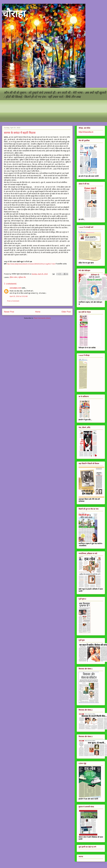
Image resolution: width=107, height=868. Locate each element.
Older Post (66, 312)
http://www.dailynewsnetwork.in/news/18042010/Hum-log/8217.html (31, 264)
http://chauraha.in (86, 132)
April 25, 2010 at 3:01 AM (19, 296)
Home (38, 312)
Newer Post (9, 312)
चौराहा (14, 14)
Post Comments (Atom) (42, 318)
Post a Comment (13, 301)
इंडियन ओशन (14, 277)
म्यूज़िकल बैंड (22, 277)
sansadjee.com (15, 288)
